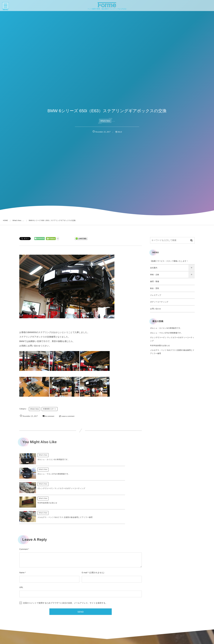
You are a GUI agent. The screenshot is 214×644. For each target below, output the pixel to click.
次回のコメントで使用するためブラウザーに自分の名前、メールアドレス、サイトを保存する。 (65, 575)
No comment (49, 416)
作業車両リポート (50, 409)
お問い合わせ (156, 309)
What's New (105, 121)
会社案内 (154, 268)
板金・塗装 (155, 288)
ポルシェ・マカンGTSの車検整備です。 (115, 461)
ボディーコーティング (159, 302)
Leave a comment (68, 416)
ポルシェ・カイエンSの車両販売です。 (53, 461)
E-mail (84, 545)
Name (22, 545)
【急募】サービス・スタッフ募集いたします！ (169, 261)
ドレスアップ (156, 295)
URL (21, 560)
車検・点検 (155, 275)
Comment (23, 521)
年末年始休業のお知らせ (109, 477)
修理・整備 (155, 281)
